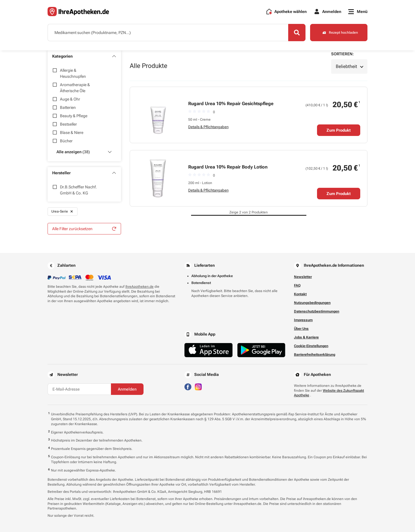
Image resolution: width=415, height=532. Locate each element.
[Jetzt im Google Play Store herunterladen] (261, 350)
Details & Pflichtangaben (208, 127)
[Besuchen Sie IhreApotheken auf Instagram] (198, 386)
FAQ (297, 285)
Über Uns (301, 329)
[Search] (297, 33)
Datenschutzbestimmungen (317, 311)
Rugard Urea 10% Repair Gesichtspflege (231, 104)
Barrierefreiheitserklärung (315, 355)
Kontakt (300, 294)
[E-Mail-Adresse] (79, 389)
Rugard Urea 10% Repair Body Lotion (228, 167)
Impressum (303, 320)
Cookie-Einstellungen (311, 346)
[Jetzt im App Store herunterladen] (209, 350)
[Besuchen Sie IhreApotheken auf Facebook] (188, 386)
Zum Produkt (339, 130)
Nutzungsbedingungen (312, 303)
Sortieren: (342, 54)
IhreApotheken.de (139, 287)
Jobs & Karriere (306, 337)
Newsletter (303, 277)
